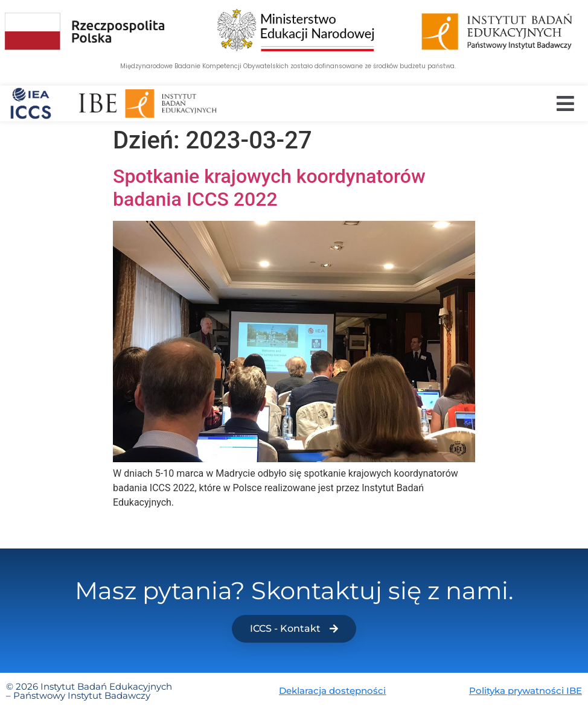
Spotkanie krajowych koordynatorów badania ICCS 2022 (269, 188)
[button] (565, 103)
